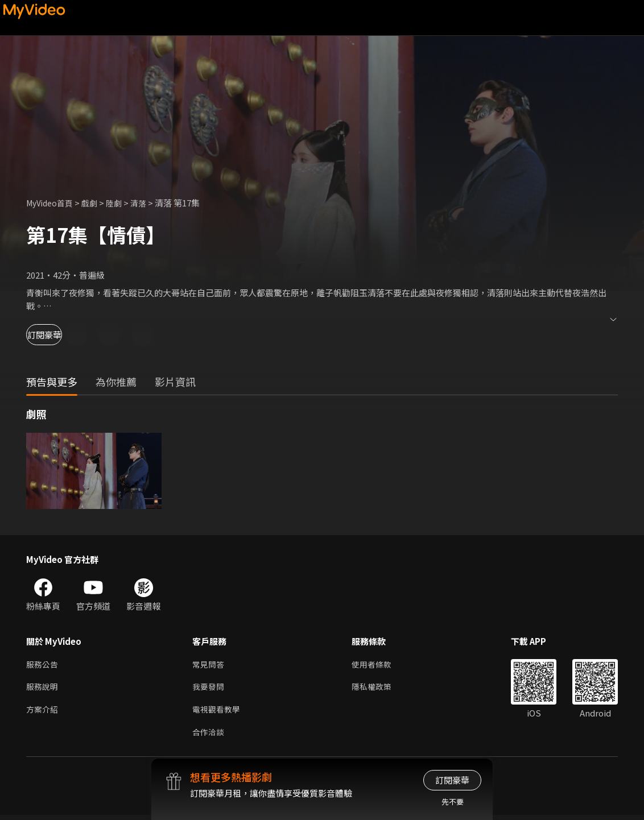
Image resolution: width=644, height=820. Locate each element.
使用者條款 (376, 665)
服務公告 (43, 665)
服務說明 (43, 689)
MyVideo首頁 (52, 203)
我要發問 (209, 689)
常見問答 (209, 665)
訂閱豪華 (57, 335)
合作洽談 (209, 737)
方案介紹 (43, 713)
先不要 (453, 802)
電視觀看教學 (218, 713)
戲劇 (95, 203)
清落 (146, 203)
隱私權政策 (376, 689)
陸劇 (121, 203)
